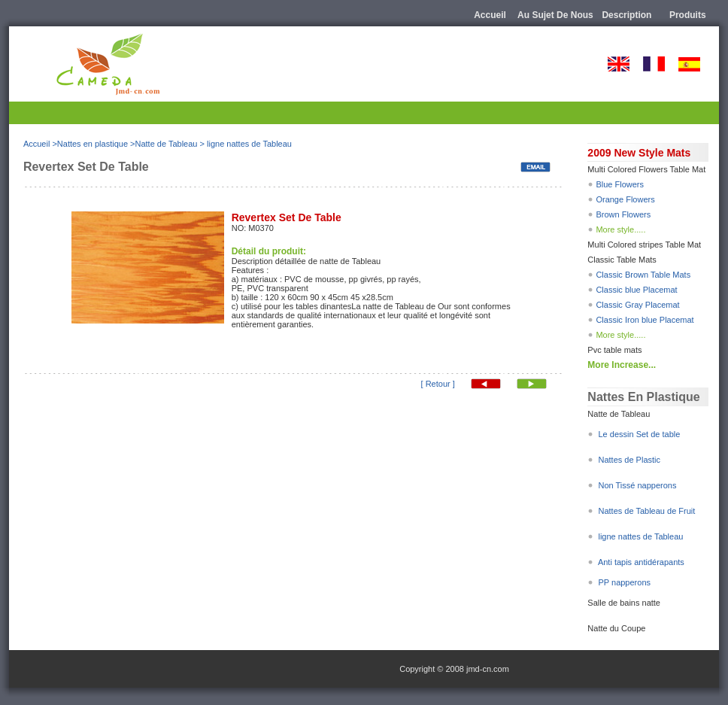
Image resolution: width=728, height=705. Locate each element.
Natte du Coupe (616, 628)
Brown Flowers (623, 214)
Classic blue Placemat (636, 290)
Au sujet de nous (555, 15)
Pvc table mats (614, 350)
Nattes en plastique (93, 144)
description (626, 15)
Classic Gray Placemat (637, 305)
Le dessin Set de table (639, 434)
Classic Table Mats (622, 260)
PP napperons (624, 582)
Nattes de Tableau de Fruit (646, 511)
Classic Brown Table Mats (643, 275)
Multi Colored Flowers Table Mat (646, 169)
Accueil (490, 15)
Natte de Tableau (166, 144)
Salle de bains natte (624, 603)
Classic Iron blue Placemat (645, 320)
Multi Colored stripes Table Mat (644, 245)
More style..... (620, 229)
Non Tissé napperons (636, 485)
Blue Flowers (620, 184)
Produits (688, 15)
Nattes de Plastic (629, 460)
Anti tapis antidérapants (641, 562)
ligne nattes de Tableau (249, 144)
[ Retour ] (438, 384)
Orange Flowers (624, 199)
